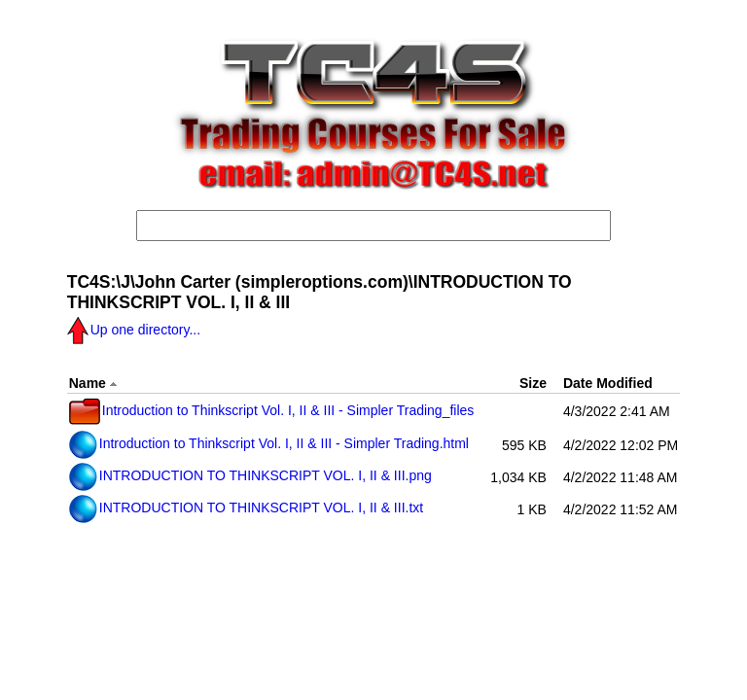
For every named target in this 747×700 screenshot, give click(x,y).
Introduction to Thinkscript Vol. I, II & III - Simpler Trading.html (269, 443)
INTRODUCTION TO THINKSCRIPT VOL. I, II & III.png (250, 475)
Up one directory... (134, 330)
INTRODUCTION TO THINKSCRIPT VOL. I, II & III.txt (246, 507)
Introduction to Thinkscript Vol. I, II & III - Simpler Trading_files (272, 410)
